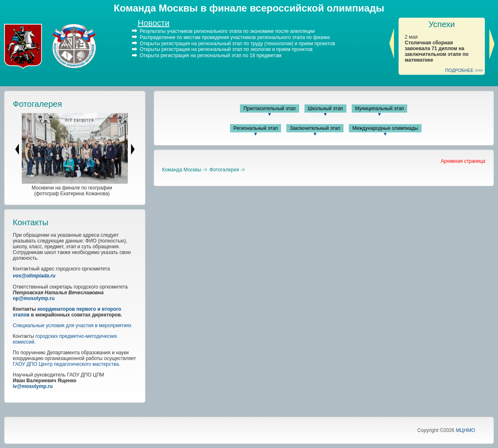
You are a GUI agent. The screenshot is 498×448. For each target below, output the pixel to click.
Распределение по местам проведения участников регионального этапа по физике (235, 37)
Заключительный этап (315, 128)
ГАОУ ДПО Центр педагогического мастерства (66, 364)
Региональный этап (256, 128)
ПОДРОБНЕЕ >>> (464, 70)
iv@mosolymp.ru (33, 386)
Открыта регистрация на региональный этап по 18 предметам (211, 55)
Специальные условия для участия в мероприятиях (72, 326)
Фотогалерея (37, 104)
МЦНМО (465, 430)
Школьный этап (325, 109)
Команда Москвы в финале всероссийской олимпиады (249, 8)
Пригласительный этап (269, 109)
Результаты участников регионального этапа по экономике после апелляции (227, 31)
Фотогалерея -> (227, 170)
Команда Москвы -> (185, 170)
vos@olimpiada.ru (34, 276)
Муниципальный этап (379, 109)
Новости (153, 23)
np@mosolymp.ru (34, 298)
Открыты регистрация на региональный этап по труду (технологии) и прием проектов (237, 43)
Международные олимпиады (385, 128)
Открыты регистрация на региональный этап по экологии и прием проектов (226, 49)
